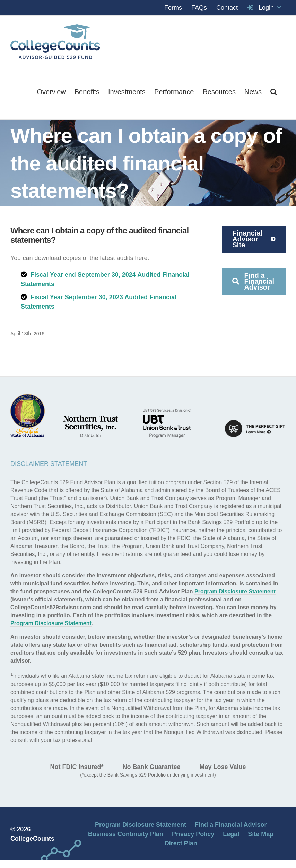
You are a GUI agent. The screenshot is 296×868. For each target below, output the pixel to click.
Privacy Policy (193, 834)
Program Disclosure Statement (235, 591)
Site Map (261, 834)
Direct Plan (181, 843)
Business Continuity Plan (126, 834)
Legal (231, 834)
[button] (274, 92)
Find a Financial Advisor (231, 825)
